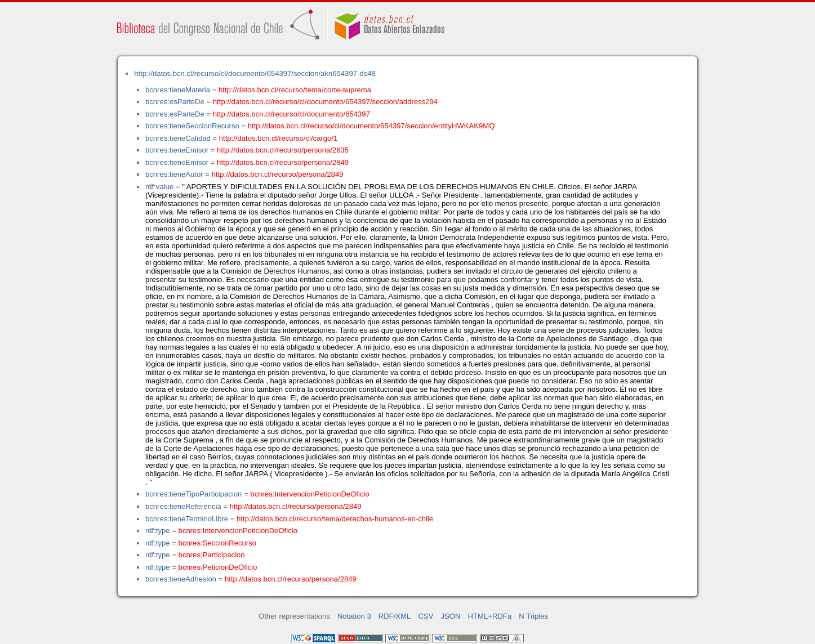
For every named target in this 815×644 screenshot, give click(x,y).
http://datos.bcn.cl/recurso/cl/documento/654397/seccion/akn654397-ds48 (255, 73)
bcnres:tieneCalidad (178, 138)
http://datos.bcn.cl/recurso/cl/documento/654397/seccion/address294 (325, 102)
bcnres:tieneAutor (174, 174)
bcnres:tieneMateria (178, 90)
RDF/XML (395, 616)
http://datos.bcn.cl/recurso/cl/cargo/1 (279, 138)
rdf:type (158, 531)
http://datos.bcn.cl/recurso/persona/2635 (283, 150)
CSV (426, 616)
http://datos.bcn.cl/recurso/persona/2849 (283, 162)
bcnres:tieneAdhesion (181, 579)
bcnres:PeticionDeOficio (218, 567)
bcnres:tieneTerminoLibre (187, 519)
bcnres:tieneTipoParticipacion (193, 494)
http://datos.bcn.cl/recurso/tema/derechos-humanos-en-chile (335, 519)
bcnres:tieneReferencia (183, 506)
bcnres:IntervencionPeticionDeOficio (309, 494)
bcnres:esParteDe (175, 102)
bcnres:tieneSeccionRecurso (192, 126)
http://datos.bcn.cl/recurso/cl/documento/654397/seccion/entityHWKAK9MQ (371, 126)
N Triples (533, 616)
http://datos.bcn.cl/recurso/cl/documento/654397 (291, 114)
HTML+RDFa (490, 616)
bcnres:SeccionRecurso (217, 543)
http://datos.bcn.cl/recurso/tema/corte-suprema (295, 90)
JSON (451, 616)
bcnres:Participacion (212, 555)
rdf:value (159, 187)
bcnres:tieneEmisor (177, 150)
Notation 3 (354, 616)
